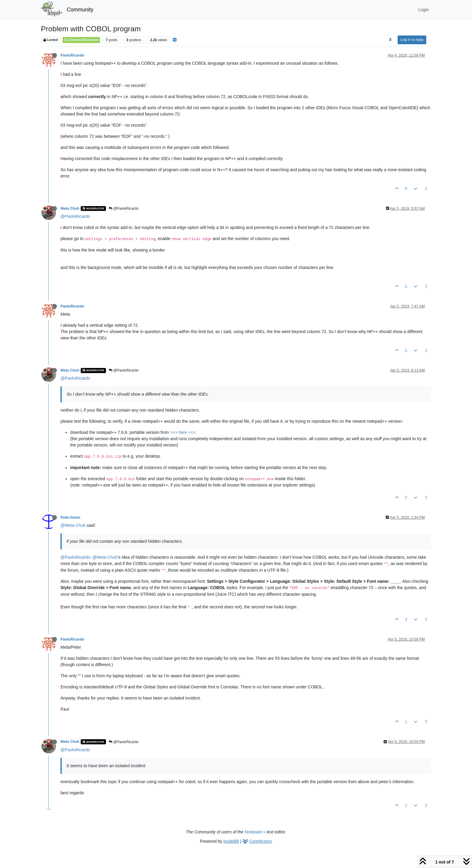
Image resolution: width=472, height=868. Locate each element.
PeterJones (70, 517)
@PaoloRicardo (124, 209)
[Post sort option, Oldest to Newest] (390, 40)
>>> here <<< (183, 432)
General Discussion (81, 40)
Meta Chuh (70, 209)
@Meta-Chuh (73, 525)
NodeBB (231, 841)
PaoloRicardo (72, 55)
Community (80, 10)
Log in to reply (412, 40)
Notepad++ (255, 832)
